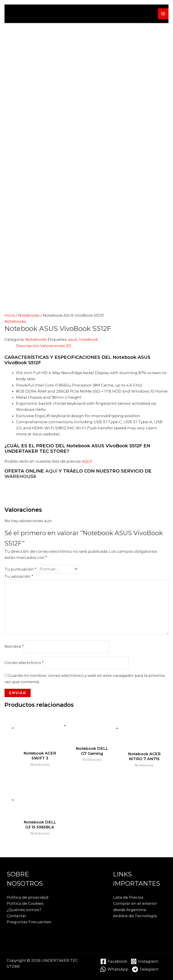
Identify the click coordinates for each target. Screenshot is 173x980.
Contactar (16, 916)
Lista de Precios (128, 897)
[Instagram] (145, 961)
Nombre (14, 646)
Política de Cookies (25, 903)
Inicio (10, 315)
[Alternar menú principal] (163, 14)
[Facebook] (114, 961)
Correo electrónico (24, 662)
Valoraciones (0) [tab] (56, 346)
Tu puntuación (20, 569)
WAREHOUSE (20, 476)
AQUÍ (87, 461)
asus (73, 339)
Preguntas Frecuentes (29, 922)
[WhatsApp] (114, 969)
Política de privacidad (28, 897)
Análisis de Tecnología (135, 916)
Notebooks (29, 315)
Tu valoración (19, 576)
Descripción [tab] (28, 346)
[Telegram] (145, 969)
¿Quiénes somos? (24, 910)
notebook (88, 339)
